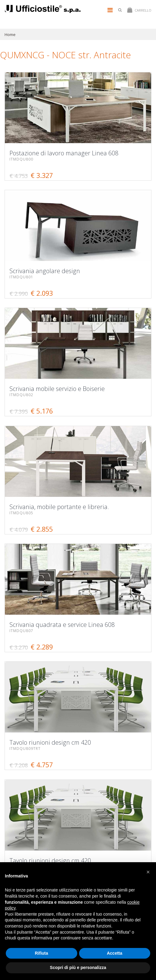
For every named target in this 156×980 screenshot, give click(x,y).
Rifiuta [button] (42, 953)
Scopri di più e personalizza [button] (78, 967)
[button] (148, 872)
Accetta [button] (115, 953)
